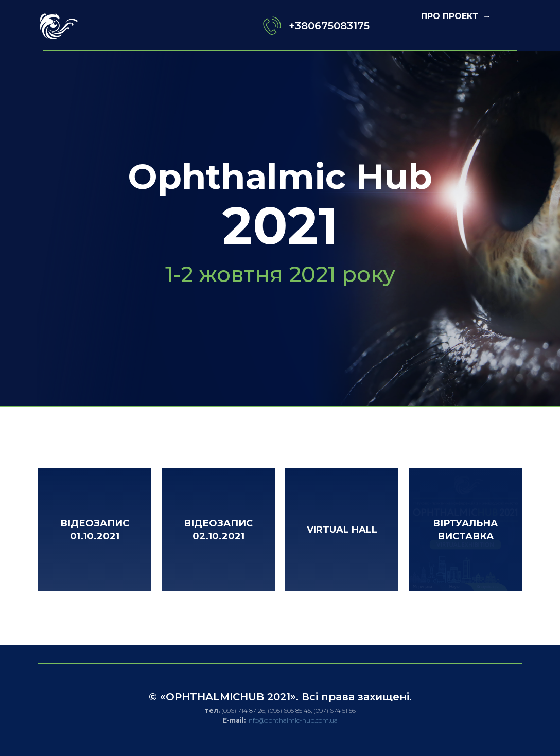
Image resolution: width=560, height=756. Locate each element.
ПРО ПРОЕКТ (451, 16)
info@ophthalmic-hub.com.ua (292, 720)
